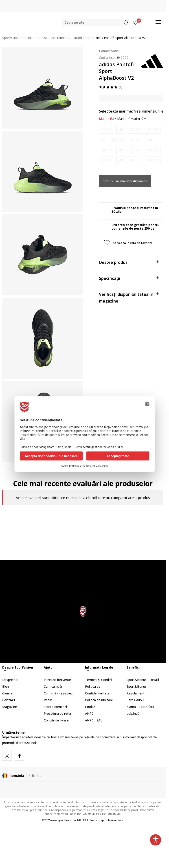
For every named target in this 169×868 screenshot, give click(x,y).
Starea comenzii (56, 707)
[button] (96, 22)
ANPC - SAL (94, 720)
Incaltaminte (59, 38)
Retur (48, 700)
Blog (6, 686)
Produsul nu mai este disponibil (125, 181)
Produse (42, 38)
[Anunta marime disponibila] (107, 130)
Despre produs (129, 262)
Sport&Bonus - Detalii (143, 680)
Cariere (7, 693)
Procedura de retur (58, 713)
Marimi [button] (122, 119)
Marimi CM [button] (138, 119)
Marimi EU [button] (106, 119)
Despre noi (10, 680)
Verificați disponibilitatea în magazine (129, 297)
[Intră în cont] (136, 22)
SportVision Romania (17, 38)
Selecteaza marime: (116, 111)
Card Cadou (135, 700)
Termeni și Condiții (99, 680)
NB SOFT (83, 820)
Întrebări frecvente (57, 680)
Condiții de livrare (56, 720)
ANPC (89, 713)
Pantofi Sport (81, 38)
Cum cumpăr (53, 686)
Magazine (10, 707)
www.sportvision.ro (64, 820)
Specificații (129, 278)
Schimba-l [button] (36, 775)
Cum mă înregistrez (58, 693)
